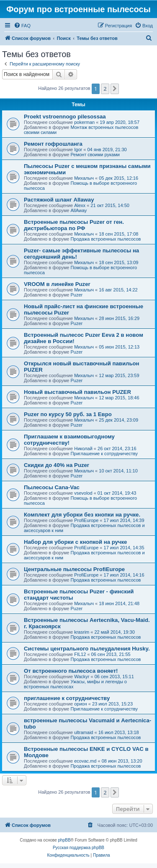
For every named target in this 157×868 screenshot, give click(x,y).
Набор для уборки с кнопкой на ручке (75, 542)
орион (81, 704)
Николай (83, 448)
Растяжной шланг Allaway (59, 200)
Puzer (76, 295)
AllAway (78, 210)
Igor (78, 149)
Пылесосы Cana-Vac (52, 487)
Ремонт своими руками (95, 155)
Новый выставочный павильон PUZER (77, 392)
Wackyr (82, 677)
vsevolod (83, 493)
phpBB (64, 840)
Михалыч (84, 178)
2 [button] (105, 89)
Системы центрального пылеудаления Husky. (87, 649)
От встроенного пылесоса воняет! (71, 671)
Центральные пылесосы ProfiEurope (74, 569)
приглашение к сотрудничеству (67, 698)
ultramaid (84, 732)
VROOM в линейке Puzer (57, 284)
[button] (115, 89)
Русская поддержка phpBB (78, 848)
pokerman (84, 122)
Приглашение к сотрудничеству (104, 454)
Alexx (80, 205)
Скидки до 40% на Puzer (57, 465)
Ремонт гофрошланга (53, 144)
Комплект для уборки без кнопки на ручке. (82, 515)
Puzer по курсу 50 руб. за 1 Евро (68, 414)
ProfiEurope (86, 520)
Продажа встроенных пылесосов (106, 239)
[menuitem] (22, 26)
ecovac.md (85, 761)
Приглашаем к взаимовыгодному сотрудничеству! (69, 440)
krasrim (82, 632)
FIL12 (80, 654)
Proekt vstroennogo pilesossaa (65, 117)
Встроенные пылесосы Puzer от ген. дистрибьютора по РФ (74, 225)
